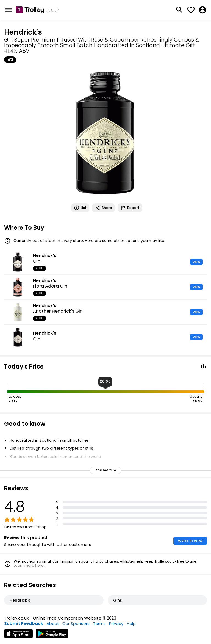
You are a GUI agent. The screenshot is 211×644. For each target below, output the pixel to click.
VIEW (196, 262)
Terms (99, 623)
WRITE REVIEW (190, 541)
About (53, 623)
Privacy (116, 623)
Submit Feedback (24, 623)
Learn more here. (29, 565)
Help (131, 623)
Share (103, 208)
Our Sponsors (76, 623)
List (80, 208)
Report (130, 208)
